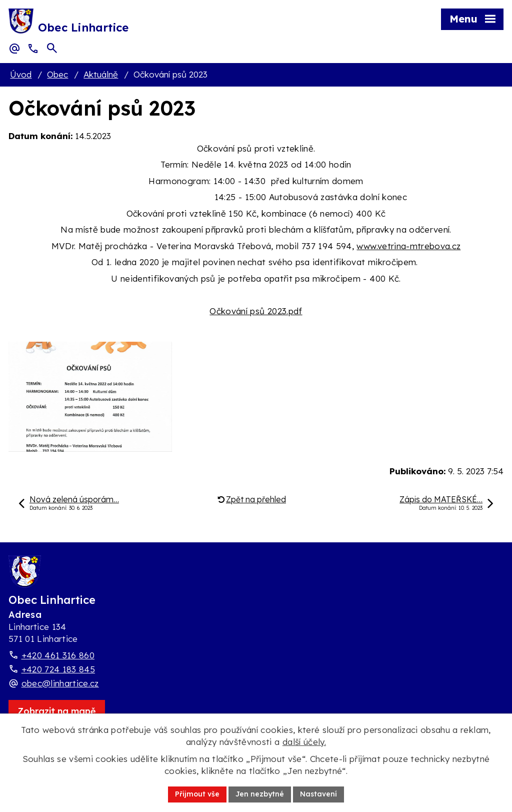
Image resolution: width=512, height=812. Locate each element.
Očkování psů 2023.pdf (256, 311)
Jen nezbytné (260, 794)
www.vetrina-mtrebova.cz (408, 246)
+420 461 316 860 (58, 655)
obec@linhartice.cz (60, 683)
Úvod (21, 74)
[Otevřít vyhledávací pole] (52, 48)
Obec (57, 74)
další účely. (304, 742)
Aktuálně (101, 74)
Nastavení (318, 794)
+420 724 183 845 (58, 669)
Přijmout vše (197, 794)
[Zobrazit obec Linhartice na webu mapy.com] (57, 711)
